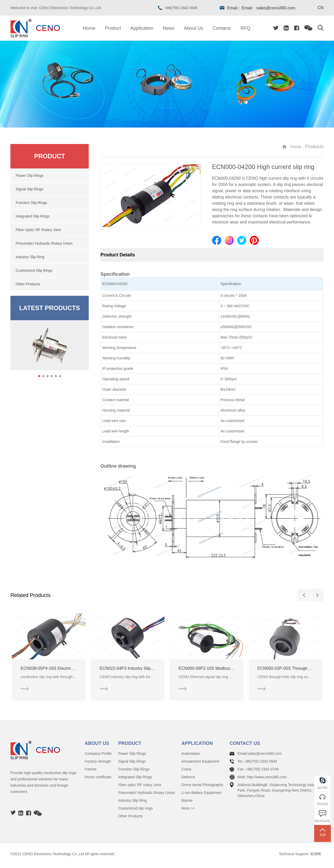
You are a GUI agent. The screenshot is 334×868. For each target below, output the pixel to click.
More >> (188, 812)
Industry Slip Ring (133, 804)
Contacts (222, 28)
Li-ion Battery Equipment (201, 796)
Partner (91, 773)
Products (314, 147)
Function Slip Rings (134, 773)
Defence (188, 781)
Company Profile (98, 757)
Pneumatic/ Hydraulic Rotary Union (147, 796)
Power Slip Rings (132, 757)
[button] (39, 376)
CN (321, 8)
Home (89, 28)
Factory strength (98, 765)
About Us (194, 28)
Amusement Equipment (200, 765)
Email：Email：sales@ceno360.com (258, 8)
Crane (186, 773)
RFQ (246, 28)
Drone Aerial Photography (202, 788)
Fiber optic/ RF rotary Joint (140, 788)
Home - (298, 147)
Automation (191, 757)
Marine (187, 804)
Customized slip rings (136, 812)
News (169, 28)
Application (142, 28)
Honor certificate (98, 781)
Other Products (130, 820)
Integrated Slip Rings (135, 781)
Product (113, 28)
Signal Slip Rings (132, 765)
